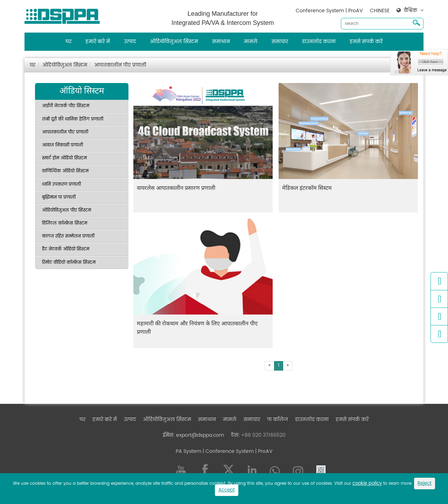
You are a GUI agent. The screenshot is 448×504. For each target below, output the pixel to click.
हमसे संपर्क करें (366, 42)
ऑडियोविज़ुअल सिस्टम (174, 42)
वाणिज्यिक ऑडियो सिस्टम (65, 171)
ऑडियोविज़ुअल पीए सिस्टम (66, 210)
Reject (425, 484)
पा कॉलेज (278, 419)
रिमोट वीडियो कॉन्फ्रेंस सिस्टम (69, 263)
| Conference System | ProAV (237, 451)
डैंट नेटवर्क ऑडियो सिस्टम (66, 249)
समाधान (221, 42)
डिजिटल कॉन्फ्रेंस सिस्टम (65, 223)
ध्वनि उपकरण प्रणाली (61, 184)
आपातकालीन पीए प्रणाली (120, 65)
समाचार (280, 42)
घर (68, 42)
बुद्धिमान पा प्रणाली (59, 197)
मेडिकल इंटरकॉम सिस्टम (307, 188)
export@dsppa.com (200, 435)
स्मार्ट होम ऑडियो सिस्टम (64, 158)
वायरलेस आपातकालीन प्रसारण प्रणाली (176, 188)
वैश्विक (411, 11)
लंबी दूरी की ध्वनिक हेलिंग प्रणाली (73, 119)
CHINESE (380, 11)
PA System (188, 451)
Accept (227, 490)
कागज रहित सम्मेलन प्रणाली (68, 236)
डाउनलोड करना (319, 42)
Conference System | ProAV (329, 11)
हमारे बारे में (98, 42)
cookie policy (367, 484)
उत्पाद (130, 42)
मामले (251, 42)
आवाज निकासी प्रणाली (62, 145)
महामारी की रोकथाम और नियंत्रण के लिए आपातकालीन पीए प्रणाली (197, 327)
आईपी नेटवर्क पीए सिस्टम (66, 106)
